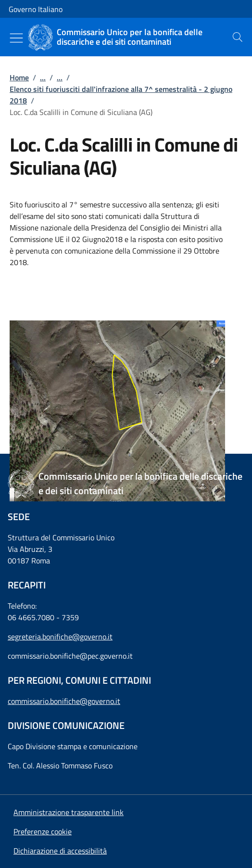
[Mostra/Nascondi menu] (16, 38)
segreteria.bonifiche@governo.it (60, 637)
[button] (43, 831)
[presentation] (238, 37)
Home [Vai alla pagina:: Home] (19, 77)
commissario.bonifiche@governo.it (64, 701)
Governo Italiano (36, 9)
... (43, 77)
